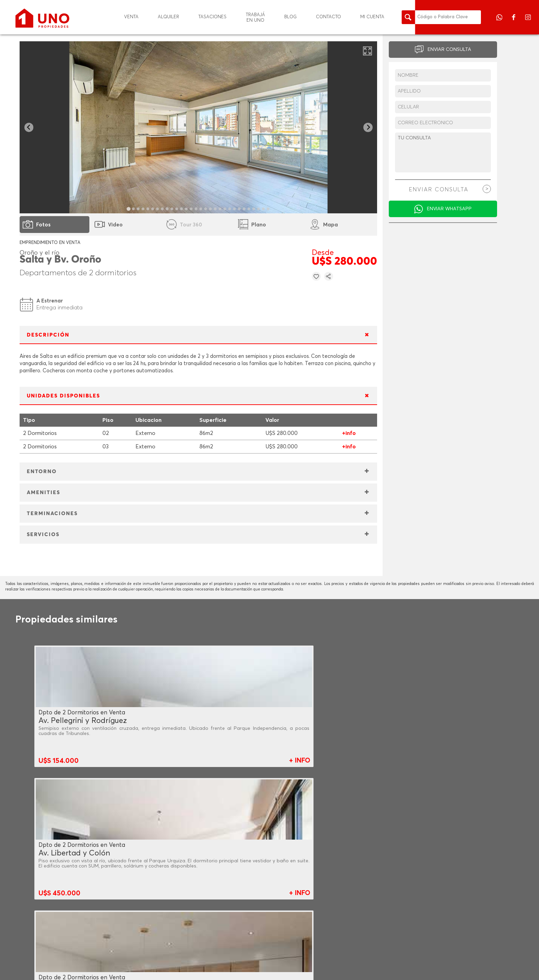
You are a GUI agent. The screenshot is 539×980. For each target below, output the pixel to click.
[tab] (129, 209)
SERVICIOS (43, 535)
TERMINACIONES (52, 514)
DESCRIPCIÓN (48, 335)
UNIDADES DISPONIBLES (63, 396)
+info (349, 433)
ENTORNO (42, 472)
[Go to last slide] (29, 127)
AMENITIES (43, 493)
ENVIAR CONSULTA (449, 50)
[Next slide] (368, 127)
